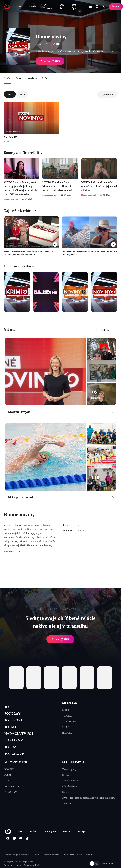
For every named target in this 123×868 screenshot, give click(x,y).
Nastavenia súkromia (51, 857)
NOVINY (9, 771)
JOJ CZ (11, 749)
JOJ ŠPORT (14, 721)
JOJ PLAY (13, 714)
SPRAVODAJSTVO (16, 764)
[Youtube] (21, 840)
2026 (10, 94)
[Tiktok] (27, 840)
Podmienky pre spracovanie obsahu (17, 857)
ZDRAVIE (67, 727)
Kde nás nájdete (70, 789)
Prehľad (7, 78)
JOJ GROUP (15, 756)
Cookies (36, 857)
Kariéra (66, 794)
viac (110, 51)
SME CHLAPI (69, 721)
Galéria (45, 78)
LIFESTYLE (70, 703)
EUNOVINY (11, 794)
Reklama (66, 777)
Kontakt (89, 857)
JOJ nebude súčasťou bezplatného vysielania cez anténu (88, 800)
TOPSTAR (67, 716)
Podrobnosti (32, 78)
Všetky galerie (107, 330)
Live (19, 7)
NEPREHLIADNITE (74, 764)
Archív (32, 7)
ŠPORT (8, 783)
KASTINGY (14, 742)
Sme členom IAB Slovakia (72, 857)
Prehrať (60, 639)
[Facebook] (8, 840)
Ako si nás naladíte (71, 783)
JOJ (8, 707)
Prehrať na (50, 61)
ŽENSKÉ (67, 710)
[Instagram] (14, 840)
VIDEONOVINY (13, 789)
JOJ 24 (62, 7)
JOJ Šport (75, 7)
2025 (22, 94)
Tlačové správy (69, 771)
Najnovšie (107, 94)
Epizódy (19, 78)
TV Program (48, 7)
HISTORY (67, 733)
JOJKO (10, 728)
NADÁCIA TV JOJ (20, 735)
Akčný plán (68, 806)
